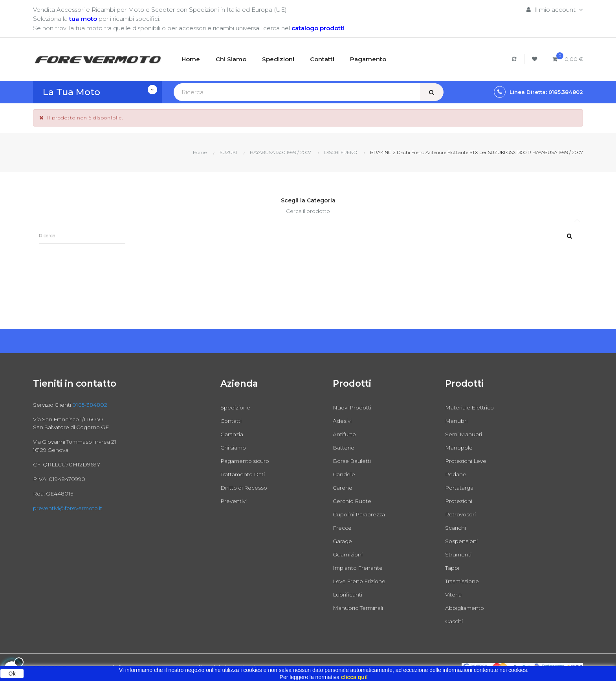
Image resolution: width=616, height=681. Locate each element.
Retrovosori (462, 514)
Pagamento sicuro (247, 461)
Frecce (343, 528)
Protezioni (460, 501)
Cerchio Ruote (354, 501)
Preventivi (235, 501)
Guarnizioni (348, 554)
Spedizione (237, 407)
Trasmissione (463, 581)
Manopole (460, 447)
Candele (345, 474)
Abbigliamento (467, 608)
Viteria (454, 594)
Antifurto (345, 434)
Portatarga (461, 487)
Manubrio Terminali (360, 608)
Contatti (232, 421)
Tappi (453, 568)
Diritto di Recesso (246, 487)
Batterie (345, 447)
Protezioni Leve (468, 461)
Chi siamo (234, 447)
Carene (343, 487)
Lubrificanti (349, 594)
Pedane (457, 474)
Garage (343, 541)
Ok (12, 674)
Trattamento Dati (246, 474)
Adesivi (343, 421)
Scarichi (456, 528)
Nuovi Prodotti (354, 407)
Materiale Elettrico (472, 407)
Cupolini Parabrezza (361, 514)
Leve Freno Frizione (362, 581)
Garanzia (233, 434)
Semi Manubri (465, 434)
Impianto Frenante (360, 568)
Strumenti (459, 554)
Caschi (455, 621)
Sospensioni (462, 541)
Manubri (457, 421)
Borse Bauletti (354, 461)
